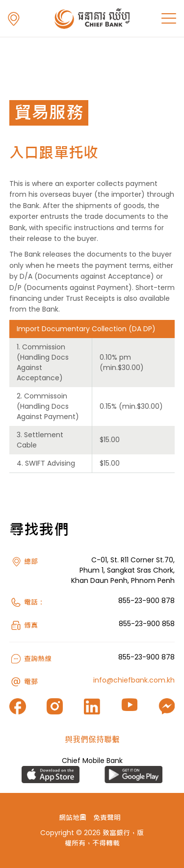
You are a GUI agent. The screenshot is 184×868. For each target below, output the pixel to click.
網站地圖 (73, 817)
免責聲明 (107, 817)
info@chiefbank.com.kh (134, 680)
